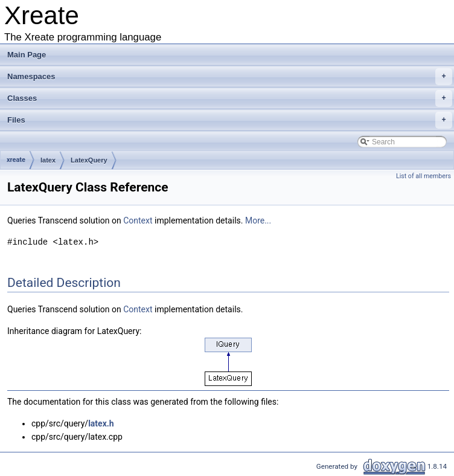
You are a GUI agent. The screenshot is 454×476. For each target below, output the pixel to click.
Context (138, 220)
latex (48, 160)
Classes (230, 98)
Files (230, 120)
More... (258, 220)
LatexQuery (89, 160)
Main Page (27, 55)
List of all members (424, 176)
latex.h (101, 423)
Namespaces (230, 77)
